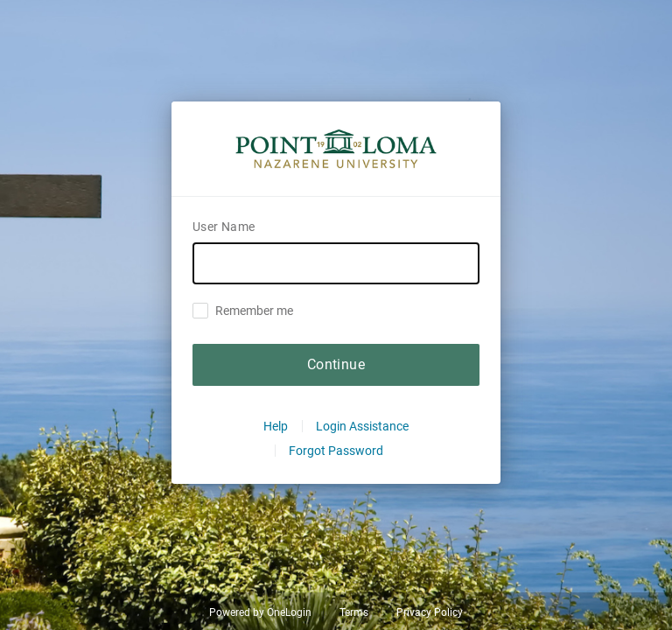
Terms (354, 612)
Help (276, 426)
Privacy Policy (430, 612)
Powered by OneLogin (260, 612)
